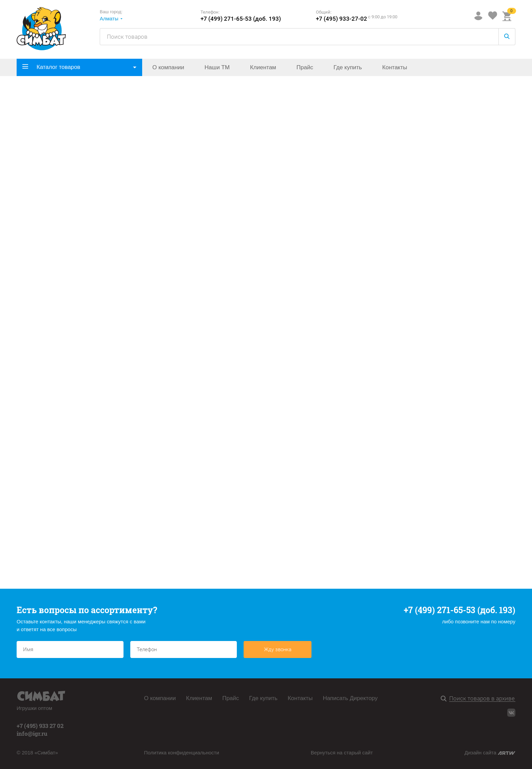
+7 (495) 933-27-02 (341, 19)
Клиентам (263, 67)
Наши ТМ (217, 67)
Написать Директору (350, 698)
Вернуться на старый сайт (342, 753)
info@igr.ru (32, 734)
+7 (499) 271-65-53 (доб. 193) (241, 19)
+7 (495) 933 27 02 (40, 726)
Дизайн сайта (490, 753)
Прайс (305, 67)
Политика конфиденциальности (182, 753)
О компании (168, 67)
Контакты (395, 67)
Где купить (348, 67)
